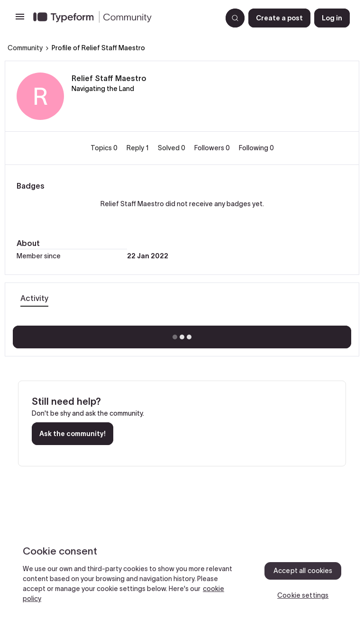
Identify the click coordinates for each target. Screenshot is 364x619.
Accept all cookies (303, 571)
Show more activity (182, 334)
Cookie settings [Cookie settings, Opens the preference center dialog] (303, 595)
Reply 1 (138, 148)
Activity (34, 298)
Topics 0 (105, 148)
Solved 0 (172, 148)
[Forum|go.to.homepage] (124, 18)
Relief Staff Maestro (109, 78)
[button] (20, 20)
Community (25, 48)
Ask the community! (73, 434)
